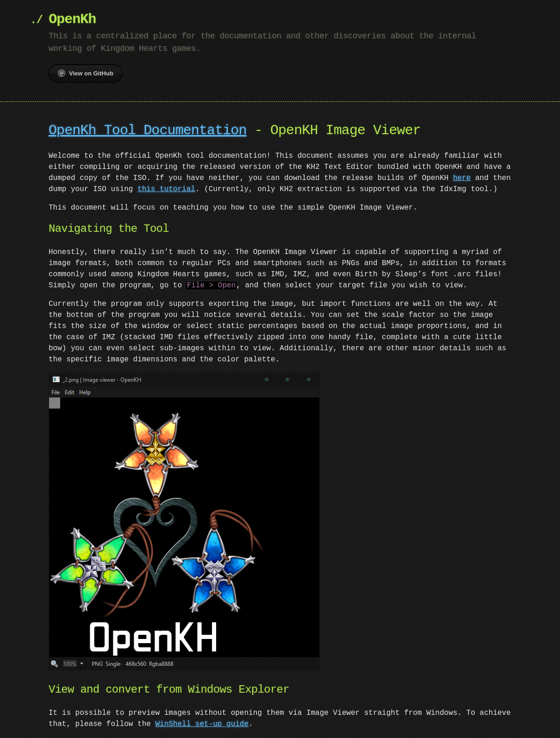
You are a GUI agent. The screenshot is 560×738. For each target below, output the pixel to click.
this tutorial (166, 189)
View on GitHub (86, 73)
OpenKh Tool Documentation (148, 131)
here (462, 178)
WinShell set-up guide (202, 723)
